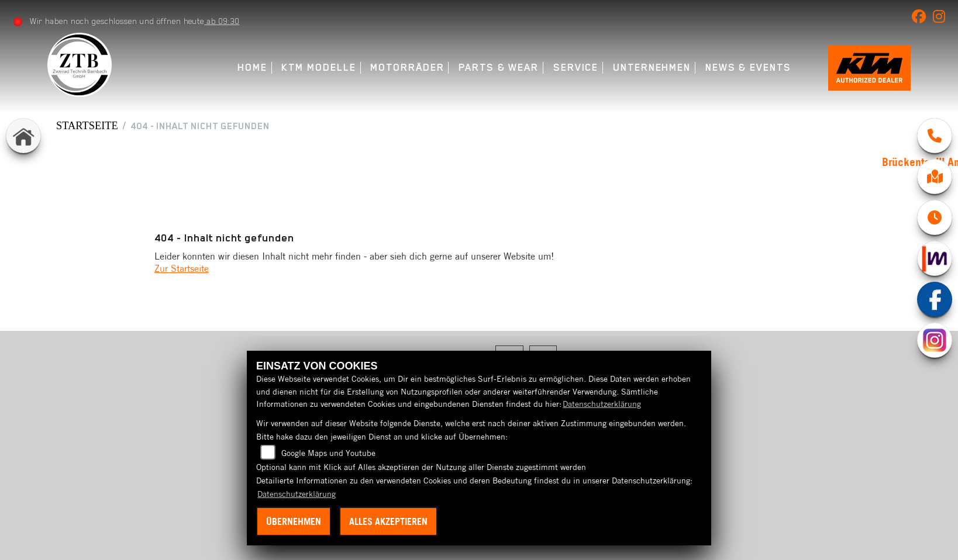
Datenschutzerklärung (602, 404)
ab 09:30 (222, 21)
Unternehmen (648, 68)
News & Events (744, 68)
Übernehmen (294, 521)
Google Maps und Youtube (328, 453)
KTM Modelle (315, 68)
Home (249, 68)
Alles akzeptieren (388, 521)
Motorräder (404, 68)
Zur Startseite (182, 268)
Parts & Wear (495, 68)
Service (572, 68)
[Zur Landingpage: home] (23, 136)
